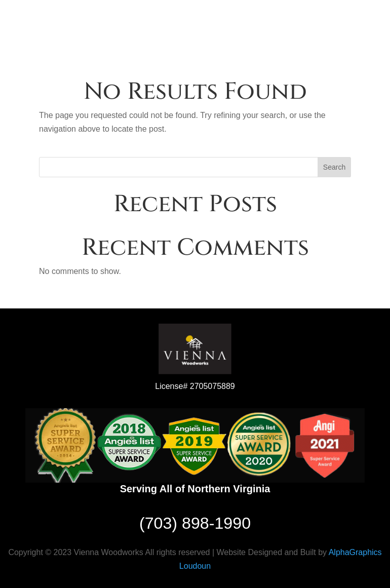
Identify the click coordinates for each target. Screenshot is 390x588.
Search (334, 167)
